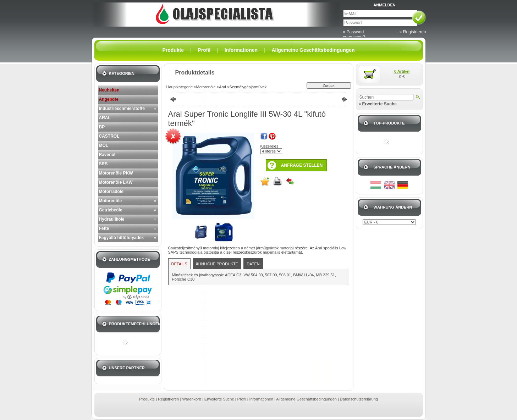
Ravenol (107, 155)
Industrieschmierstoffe (122, 109)
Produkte (147, 399)
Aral (222, 87)
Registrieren (168, 399)
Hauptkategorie (180, 87)
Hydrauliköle (112, 219)
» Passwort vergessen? (354, 34)
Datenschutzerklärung (359, 399)
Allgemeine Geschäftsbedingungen (306, 399)
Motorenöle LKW (116, 182)
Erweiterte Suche (219, 399)
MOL (104, 145)
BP (102, 127)
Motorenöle (111, 201)
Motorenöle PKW (116, 173)
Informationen (261, 399)
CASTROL (109, 136)
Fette (104, 228)
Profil (242, 399)
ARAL (105, 118)
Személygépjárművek (248, 87)
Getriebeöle (111, 210)
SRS (103, 164)
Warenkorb (191, 399)
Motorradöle (111, 192)
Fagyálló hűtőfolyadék (122, 238)
